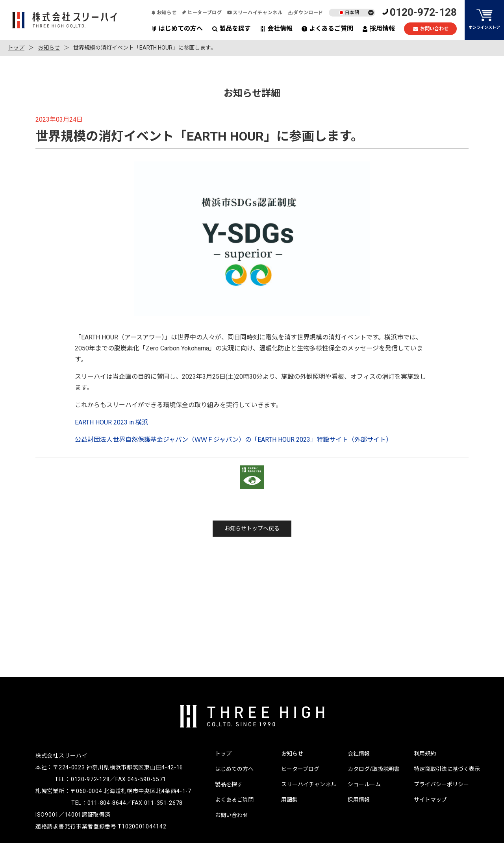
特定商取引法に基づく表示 (447, 769)
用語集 (289, 800)
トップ (16, 48)
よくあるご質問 (327, 29)
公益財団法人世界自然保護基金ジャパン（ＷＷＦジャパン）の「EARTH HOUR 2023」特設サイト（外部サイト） (233, 440)
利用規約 (425, 754)
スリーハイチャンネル (255, 13)
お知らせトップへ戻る (252, 528)
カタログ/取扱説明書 (374, 769)
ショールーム (364, 784)
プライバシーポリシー (441, 784)
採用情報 (379, 29)
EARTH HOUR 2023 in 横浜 (111, 422)
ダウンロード (306, 13)
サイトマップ (430, 800)
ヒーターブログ (202, 13)
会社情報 (276, 29)
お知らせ (164, 13)
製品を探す (231, 29)
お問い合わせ (431, 29)
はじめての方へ (177, 29)
